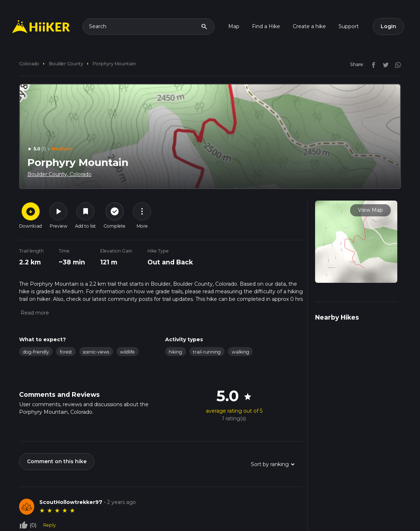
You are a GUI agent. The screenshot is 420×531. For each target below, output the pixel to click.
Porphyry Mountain (114, 64)
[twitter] (384, 64)
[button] (34, 313)
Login (388, 26)
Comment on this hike (57, 461)
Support (349, 26)
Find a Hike (266, 26)
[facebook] (372, 64)
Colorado (29, 64)
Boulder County (66, 64)
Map (234, 26)
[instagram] (395, 64)
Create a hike (309, 26)
